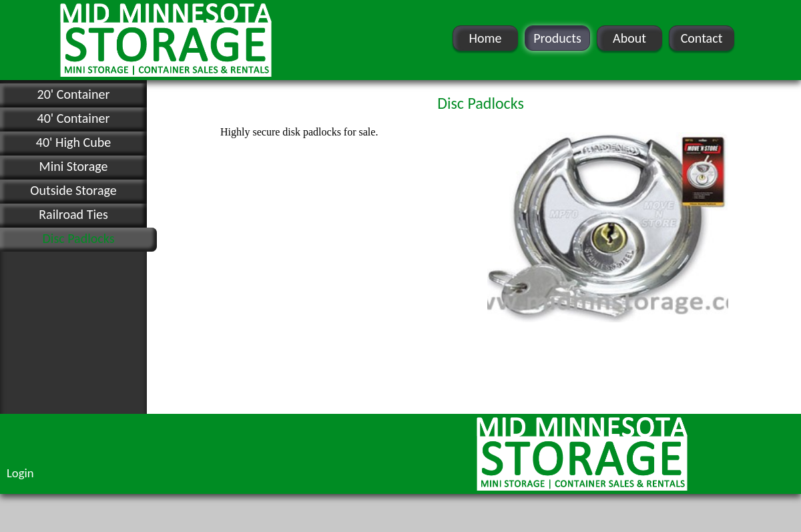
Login (20, 473)
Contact (702, 38)
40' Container (74, 118)
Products (557, 38)
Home (486, 38)
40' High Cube (73, 142)
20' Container (74, 94)
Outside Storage (73, 190)
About (629, 38)
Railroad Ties (73, 214)
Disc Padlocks (78, 238)
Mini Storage (74, 166)
